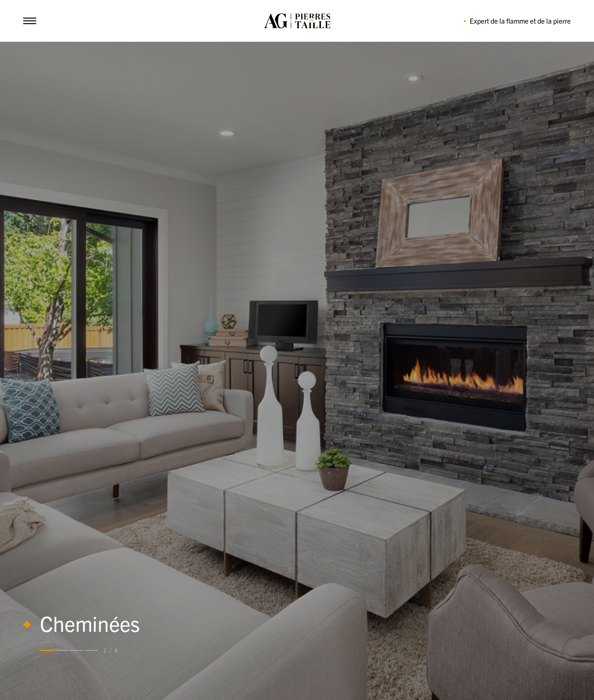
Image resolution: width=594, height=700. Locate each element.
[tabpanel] (297, 371)
